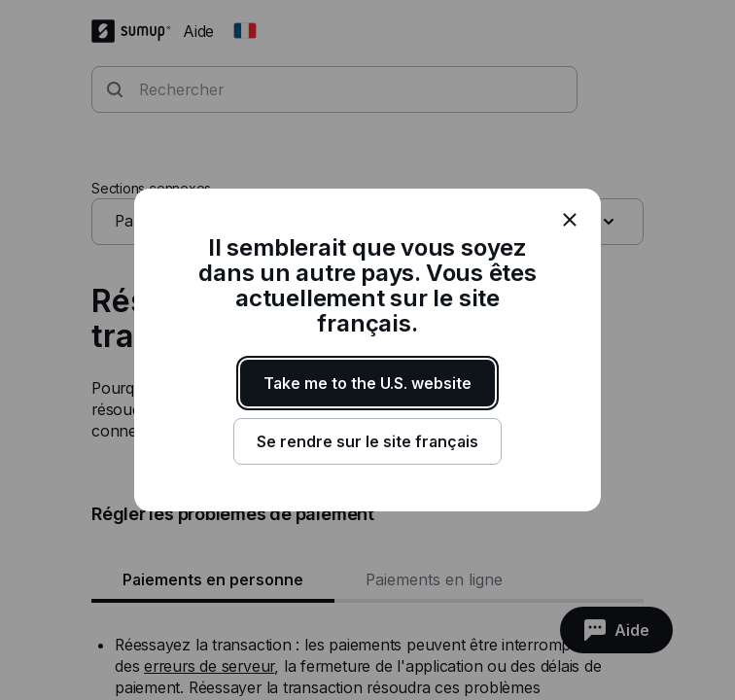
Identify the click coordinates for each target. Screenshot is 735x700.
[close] (570, 220)
